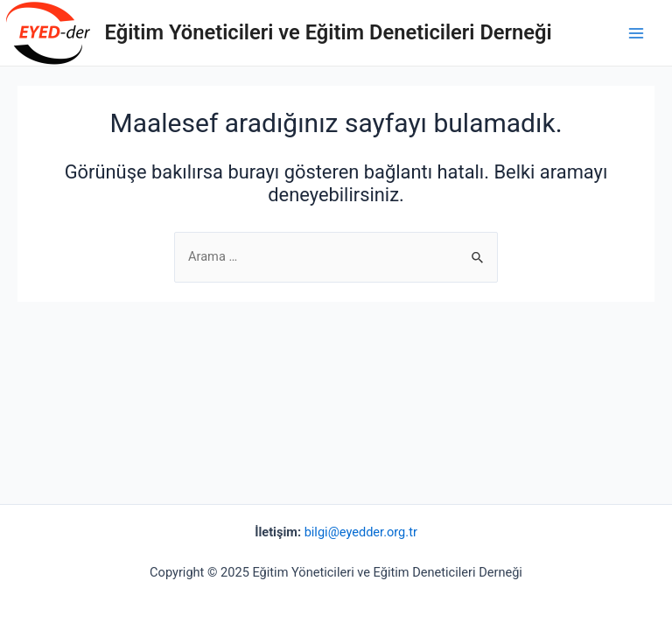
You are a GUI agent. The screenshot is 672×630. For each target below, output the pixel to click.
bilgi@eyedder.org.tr (361, 532)
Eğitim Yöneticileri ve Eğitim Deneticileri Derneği (329, 32)
